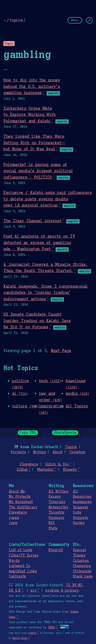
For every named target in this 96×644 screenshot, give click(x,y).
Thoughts (57, 512)
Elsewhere (29, 464)
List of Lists (21, 550)
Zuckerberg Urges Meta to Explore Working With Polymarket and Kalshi (29, 115)
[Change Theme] (89, 20)
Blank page (83, 576)
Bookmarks (82, 502)
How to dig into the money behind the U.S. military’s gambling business (32, 86)
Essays (55, 497)
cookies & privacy (62, 591)
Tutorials (57, 502)
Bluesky (70, 470)
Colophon (77, 452)
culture (25, 406)
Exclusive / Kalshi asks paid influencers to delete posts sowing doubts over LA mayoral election (48, 199)
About (58, 452)
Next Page (61, 351)
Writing (39, 452)
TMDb (52, 628)
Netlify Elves (20, 638)
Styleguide (82, 571)
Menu (75, 20)
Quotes (79, 523)
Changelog (82, 566)
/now (13, 523)
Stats (53, 528)
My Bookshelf (21, 502)
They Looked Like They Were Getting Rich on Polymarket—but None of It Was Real (34, 143)
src (33, 591)
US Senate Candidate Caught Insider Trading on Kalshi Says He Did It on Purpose (37, 321)
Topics (71, 447)
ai (20, 393)
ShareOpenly (65, 433)
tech (50, 381)
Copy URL (28, 433)
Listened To (20, 566)
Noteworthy (58, 507)
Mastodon (45, 470)
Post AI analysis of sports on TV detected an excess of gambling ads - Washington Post (39, 242)
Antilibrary (23, 507)
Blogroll (56, 550)
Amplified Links (23, 571)
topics (16, 20)
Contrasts (17, 576)
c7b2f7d (32, 633)
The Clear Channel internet (32, 221)
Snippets (80, 507)
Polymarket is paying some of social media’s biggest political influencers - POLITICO (38, 171)
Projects (18, 452)
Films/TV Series (24, 555)
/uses (14, 518)
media (77, 393)
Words (14, 561)
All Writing (58, 492)
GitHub (22, 470)
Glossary (56, 518)
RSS (52, 523)
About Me (17, 492)
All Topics (77, 406)
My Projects (20, 497)
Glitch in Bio (57, 464)
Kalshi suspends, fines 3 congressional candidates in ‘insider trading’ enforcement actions (46, 292)
